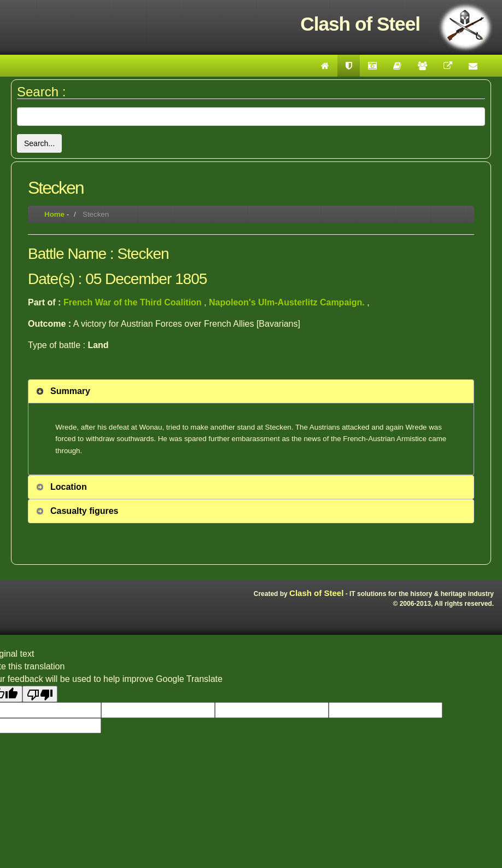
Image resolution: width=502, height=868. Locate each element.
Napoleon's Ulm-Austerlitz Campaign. (288, 302)
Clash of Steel (316, 593)
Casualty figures (84, 511)
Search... (39, 143)
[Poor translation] (40, 694)
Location (69, 487)
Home (54, 214)
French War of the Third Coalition (134, 302)
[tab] (251, 391)
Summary (70, 391)
